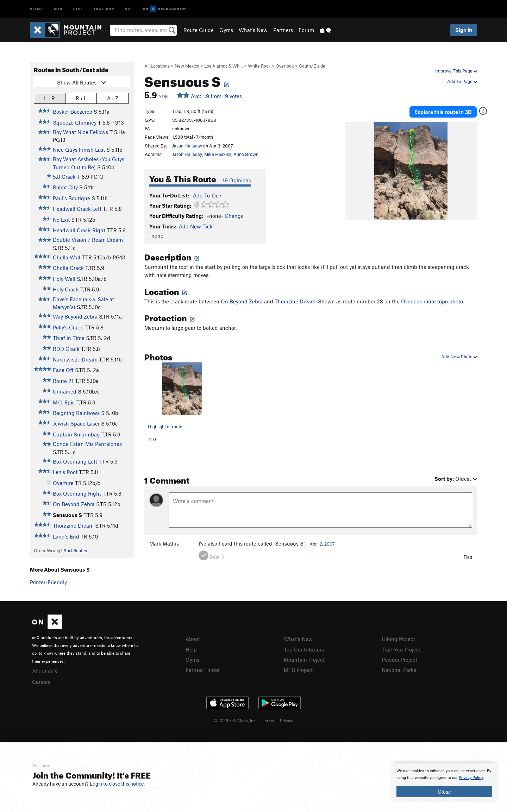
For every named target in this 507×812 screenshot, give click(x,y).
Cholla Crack (68, 268)
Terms (268, 720)
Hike (78, 9)
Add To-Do (206, 195)
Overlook (285, 66)
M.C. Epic (64, 402)
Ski (129, 9)
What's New (253, 30)
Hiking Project (398, 639)
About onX (45, 671)
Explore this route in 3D (443, 112)
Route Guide (199, 30)
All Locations (157, 66)
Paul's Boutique (71, 198)
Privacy (287, 720)
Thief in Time (69, 338)
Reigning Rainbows (76, 413)
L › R (49, 98)
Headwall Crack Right (79, 230)
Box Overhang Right (77, 493)
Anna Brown (246, 154)
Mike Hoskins (218, 154)
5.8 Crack (64, 177)
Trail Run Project (401, 649)
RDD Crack (66, 349)
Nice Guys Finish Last (79, 150)
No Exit (61, 220)
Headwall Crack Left (77, 209)
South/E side (312, 66)
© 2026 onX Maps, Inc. (235, 720)
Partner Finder (203, 670)
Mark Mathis (164, 543)
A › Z (113, 98)
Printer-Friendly (48, 582)
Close (444, 792)
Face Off (63, 370)
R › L (81, 98)
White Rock (259, 66)
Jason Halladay (187, 146)
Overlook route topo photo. (433, 301)
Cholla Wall (67, 257)
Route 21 (63, 381)
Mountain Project (304, 660)
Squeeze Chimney (75, 122)
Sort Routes (75, 550)
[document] (444, 782)
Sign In (464, 30)
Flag (468, 557)
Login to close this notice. (117, 784)
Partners (283, 30)
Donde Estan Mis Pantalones (87, 444)
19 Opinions (237, 180)
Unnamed (65, 391)
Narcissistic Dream (75, 359)
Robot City (65, 187)
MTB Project (298, 670)
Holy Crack (66, 289)
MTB (58, 9)
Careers (41, 682)
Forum (306, 30)
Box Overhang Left (75, 461)
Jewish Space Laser (76, 423)
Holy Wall (64, 279)
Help (191, 649)
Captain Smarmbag (76, 434)
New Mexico (187, 66)
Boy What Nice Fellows (80, 132)
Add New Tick (196, 226)
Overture (63, 483)
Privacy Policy (471, 778)
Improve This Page (456, 71)
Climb (37, 9)
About (193, 639)
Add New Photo (459, 357)
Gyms (226, 30)
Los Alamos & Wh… (224, 66)
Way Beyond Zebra (75, 316)
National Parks (399, 670)
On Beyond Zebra (74, 504)
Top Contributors (304, 649)
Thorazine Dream (73, 525)
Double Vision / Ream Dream (88, 240)
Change (234, 216)
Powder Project (399, 660)
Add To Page (462, 81)
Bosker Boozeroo (73, 112)
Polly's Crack (68, 327)
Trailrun (104, 9)
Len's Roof (65, 472)
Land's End (66, 536)
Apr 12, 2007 (322, 544)
